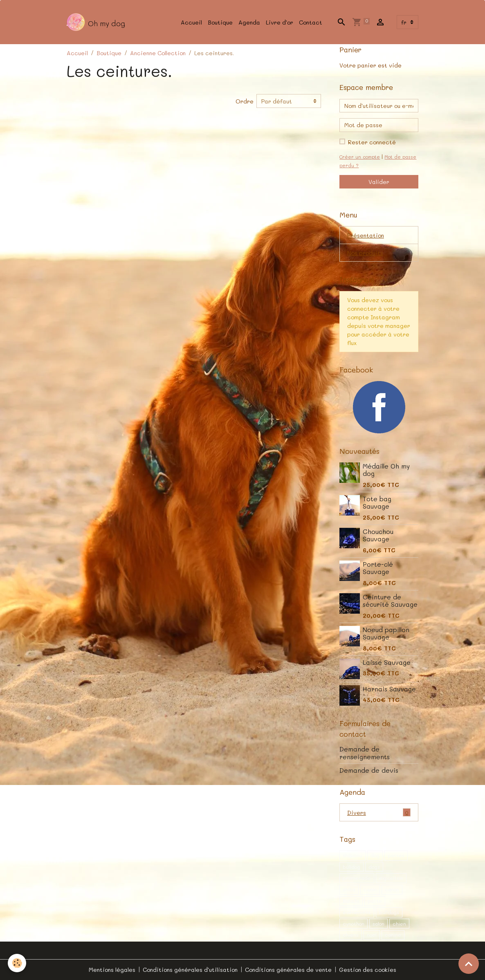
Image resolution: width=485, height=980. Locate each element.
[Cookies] (17, 963)
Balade (351, 901)
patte (375, 901)
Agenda (249, 22)
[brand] (96, 22)
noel (372, 935)
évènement (357, 912)
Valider (379, 182)
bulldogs (389, 912)
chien (399, 924)
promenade (357, 878)
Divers (379, 812)
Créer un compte (360, 157)
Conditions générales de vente (288, 970)
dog (375, 855)
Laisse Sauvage (387, 662)
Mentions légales (112, 970)
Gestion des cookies (368, 970)
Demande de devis (369, 770)
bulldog (351, 867)
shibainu (353, 855)
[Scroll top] (469, 964)
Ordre (245, 101)
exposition (391, 878)
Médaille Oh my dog (386, 470)
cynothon (354, 924)
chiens (351, 935)
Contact (311, 22)
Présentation (366, 235)
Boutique (220, 22)
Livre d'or (280, 22)
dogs (374, 867)
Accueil (191, 22)
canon (392, 889)
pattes (396, 855)
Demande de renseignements (365, 753)
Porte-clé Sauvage (378, 568)
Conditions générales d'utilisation (190, 970)
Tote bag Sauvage (377, 502)
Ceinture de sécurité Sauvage (390, 601)
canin (370, 889)
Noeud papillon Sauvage (386, 633)
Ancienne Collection (158, 53)
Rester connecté (372, 142)
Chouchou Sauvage (378, 535)
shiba (349, 889)
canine (393, 935)
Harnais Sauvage (389, 689)
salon (378, 924)
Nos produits (365, 253)
